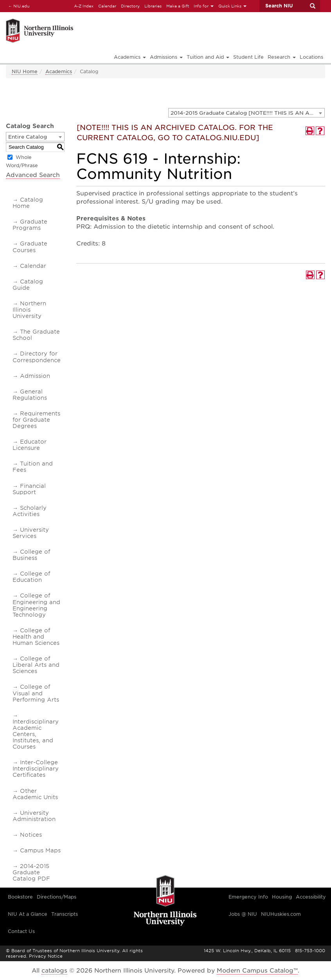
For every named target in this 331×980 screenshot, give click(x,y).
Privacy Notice (46, 956)
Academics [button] (130, 57)
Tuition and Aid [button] (208, 57)
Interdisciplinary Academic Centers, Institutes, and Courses (36, 734)
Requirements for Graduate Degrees (36, 420)
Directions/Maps (57, 897)
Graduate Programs (30, 225)
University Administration (34, 816)
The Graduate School (36, 335)
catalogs (54, 971)
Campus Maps (40, 850)
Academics (59, 71)
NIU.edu (18, 6)
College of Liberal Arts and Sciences (36, 665)
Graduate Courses (30, 247)
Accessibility (311, 897)
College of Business (31, 555)
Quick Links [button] (232, 6)
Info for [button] (204, 6)
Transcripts (65, 914)
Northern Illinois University (29, 310)
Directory (130, 6)
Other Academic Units (35, 794)
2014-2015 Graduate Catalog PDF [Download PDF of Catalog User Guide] (31, 872)
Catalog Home (28, 203)
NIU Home (25, 71)
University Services (31, 533)
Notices (31, 835)
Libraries (153, 6)
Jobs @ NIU (243, 914)
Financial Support (29, 489)
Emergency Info (248, 897)
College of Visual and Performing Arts (36, 693)
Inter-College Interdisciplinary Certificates (36, 769)
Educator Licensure (30, 445)
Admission (35, 376)
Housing (282, 897)
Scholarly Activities (30, 511)
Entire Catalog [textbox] (28, 137)
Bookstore (20, 897)
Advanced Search (33, 175)
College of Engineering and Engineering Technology (36, 605)
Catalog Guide (28, 285)
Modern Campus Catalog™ (257, 971)
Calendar (107, 6)
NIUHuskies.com (281, 914)
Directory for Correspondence (37, 357)
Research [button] (282, 57)
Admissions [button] (166, 57)
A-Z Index (84, 6)
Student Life (248, 57)
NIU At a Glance (28, 914)
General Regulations (30, 395)
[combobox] (246, 113)
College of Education (31, 577)
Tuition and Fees (33, 467)
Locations (311, 57)
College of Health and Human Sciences (36, 637)
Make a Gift (178, 6)
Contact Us (21, 931)
